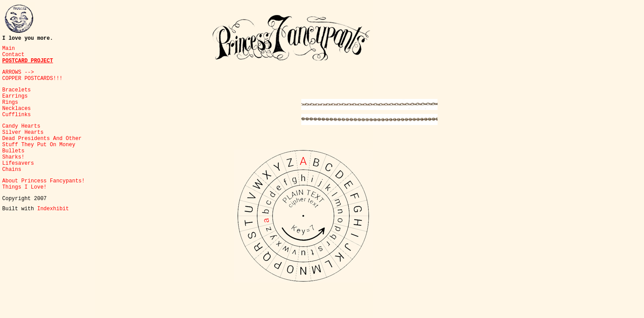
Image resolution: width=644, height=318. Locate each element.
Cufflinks (17, 115)
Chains (12, 170)
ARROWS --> (18, 72)
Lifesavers (18, 163)
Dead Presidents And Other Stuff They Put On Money (42, 142)
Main (9, 49)
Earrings (15, 96)
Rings (10, 102)
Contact (13, 55)
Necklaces (17, 109)
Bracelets (17, 90)
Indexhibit (53, 209)
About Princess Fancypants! (43, 181)
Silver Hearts (23, 132)
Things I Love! (24, 187)
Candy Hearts (21, 126)
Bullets (13, 151)
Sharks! (13, 157)
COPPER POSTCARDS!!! (32, 79)
